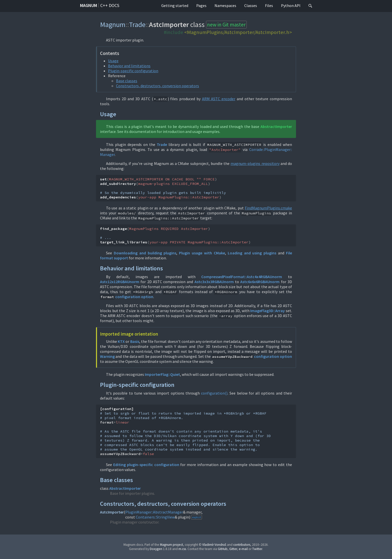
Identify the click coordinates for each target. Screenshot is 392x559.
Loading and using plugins (252, 253)
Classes (251, 5)
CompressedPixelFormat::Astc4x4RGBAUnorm (242, 277)
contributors (242, 545)
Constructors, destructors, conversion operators (157, 86)
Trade (137, 24)
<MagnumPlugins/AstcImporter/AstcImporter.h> (238, 32)
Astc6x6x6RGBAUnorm (260, 282)
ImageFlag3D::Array (267, 311)
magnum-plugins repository (255, 163)
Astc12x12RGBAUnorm (120, 282)
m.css (182, 549)
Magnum (88, 5)
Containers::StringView (155, 517)
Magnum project (171, 545)
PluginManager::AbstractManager (154, 512)
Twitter (257, 549)
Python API (291, 5)
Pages (201, 5)
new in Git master (226, 25)
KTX (121, 341)
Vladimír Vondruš (214, 545)
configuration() (214, 393)
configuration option (134, 297)
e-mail (243, 549)
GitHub (223, 549)
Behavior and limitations (129, 66)
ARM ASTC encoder (219, 99)
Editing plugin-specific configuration (146, 465)
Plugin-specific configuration (133, 71)
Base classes (127, 81)
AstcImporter (112, 512)
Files (269, 5)
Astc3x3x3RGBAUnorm (214, 282)
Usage (113, 61)
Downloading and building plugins (145, 253)
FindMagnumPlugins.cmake (268, 208)
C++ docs (110, 5)
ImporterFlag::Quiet (162, 374)
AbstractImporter (276, 126)
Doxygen (156, 549)
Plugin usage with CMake (202, 253)
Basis (135, 341)
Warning (107, 356)
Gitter (233, 549)
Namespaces (225, 5)
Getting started (175, 5)
